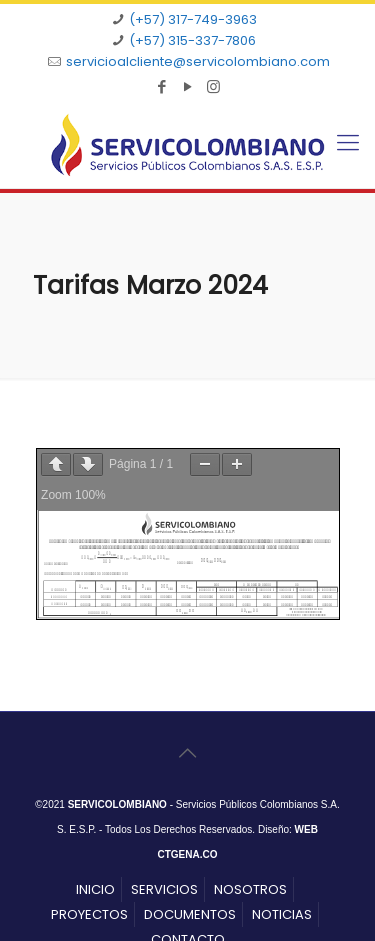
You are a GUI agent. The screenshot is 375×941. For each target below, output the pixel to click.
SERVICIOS (164, 889)
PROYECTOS (89, 914)
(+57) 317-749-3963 (193, 19)
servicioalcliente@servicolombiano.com (198, 61)
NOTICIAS (282, 914)
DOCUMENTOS (190, 914)
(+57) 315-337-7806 (192, 40)
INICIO (95, 889)
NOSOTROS (250, 889)
